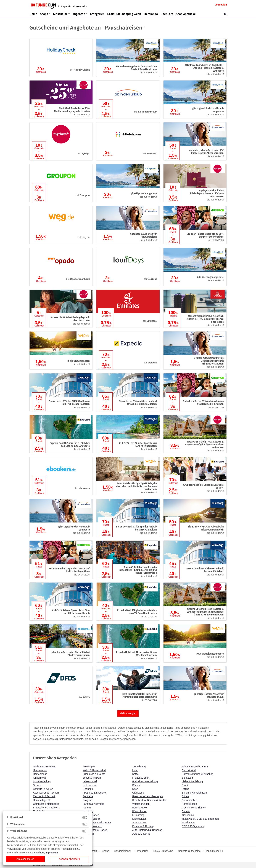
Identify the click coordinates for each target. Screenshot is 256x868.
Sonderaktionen (123, 851)
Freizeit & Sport (141, 778)
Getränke (88, 789)
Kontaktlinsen (189, 804)
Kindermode (40, 778)
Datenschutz (37, 853)
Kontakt (93, 851)
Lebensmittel (90, 781)
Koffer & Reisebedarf (94, 770)
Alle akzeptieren (25, 859)
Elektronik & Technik (44, 796)
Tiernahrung (139, 767)
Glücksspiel (139, 793)
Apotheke (88, 796)
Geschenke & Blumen (194, 808)
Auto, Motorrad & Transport (147, 830)
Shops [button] (44, 14)
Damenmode (40, 774)
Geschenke (188, 815)
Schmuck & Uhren (43, 789)
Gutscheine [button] (60, 14)
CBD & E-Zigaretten (193, 826)
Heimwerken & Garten (95, 830)
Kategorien (97, 14)
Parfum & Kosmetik (93, 804)
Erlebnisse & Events (94, 774)
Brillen (185, 796)
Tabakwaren (189, 823)
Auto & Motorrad (141, 834)
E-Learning (138, 815)
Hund (135, 770)
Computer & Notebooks (46, 804)
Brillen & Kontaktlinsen (194, 793)
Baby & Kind (189, 770)
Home (33, 14)
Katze (136, 774)
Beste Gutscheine (163, 851)
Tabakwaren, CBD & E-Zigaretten (200, 819)
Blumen (186, 811)
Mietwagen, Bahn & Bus (195, 767)
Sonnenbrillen (190, 800)
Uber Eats (167, 14)
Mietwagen (89, 767)
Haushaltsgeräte (42, 800)
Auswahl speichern (69, 859)
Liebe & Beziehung (192, 781)
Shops (105, 851)
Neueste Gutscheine (189, 851)
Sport (135, 789)
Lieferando (151, 14)
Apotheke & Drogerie (94, 793)
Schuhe (37, 785)
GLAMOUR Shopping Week (124, 14)
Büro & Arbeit (140, 808)
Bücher (136, 785)
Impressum (52, 853)
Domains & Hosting (143, 826)
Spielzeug (188, 778)
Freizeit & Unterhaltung (145, 781)
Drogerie (88, 800)
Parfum (87, 808)
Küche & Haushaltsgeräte (97, 823)
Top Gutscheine (214, 851)
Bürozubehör (139, 811)
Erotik (185, 785)
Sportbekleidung (42, 781)
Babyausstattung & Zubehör (197, 774)
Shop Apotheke (186, 14)
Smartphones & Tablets (46, 808)
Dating (186, 789)
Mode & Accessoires (44, 767)
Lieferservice (90, 785)
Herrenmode (40, 770)
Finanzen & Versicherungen (148, 796)
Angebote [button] (79, 14)
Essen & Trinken (92, 778)
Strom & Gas (139, 823)
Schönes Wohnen (93, 826)
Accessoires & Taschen (46, 793)
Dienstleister (139, 819)
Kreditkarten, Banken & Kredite (149, 800)
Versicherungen (141, 804)
